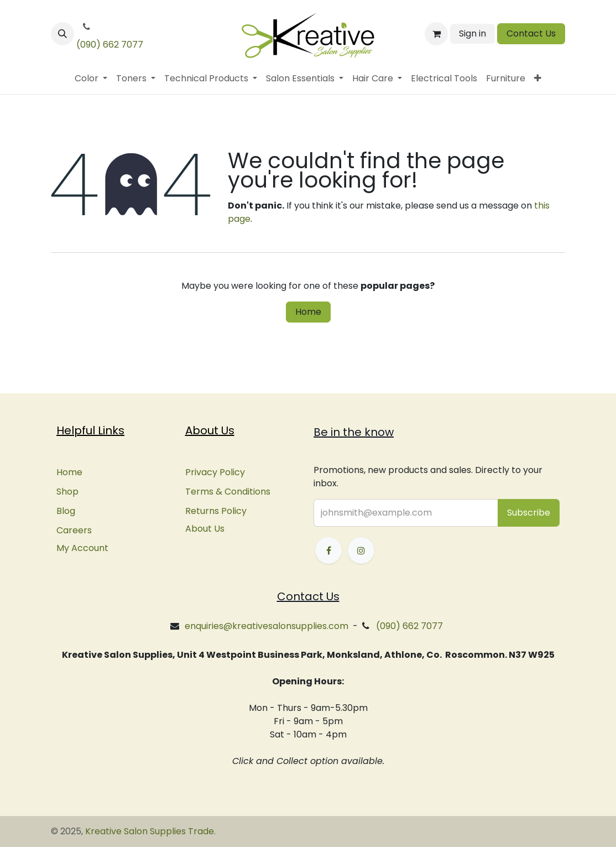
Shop (67, 492)
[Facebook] (328, 550)
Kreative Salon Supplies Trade (150, 831)
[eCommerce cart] (436, 34)
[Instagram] (361, 550)
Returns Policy (216, 511)
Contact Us (531, 33)
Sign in (473, 33)
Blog (66, 511)
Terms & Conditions (228, 492)
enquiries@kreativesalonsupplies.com (267, 626)
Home (308, 312)
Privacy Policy (215, 472)
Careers (74, 530)
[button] (62, 34)
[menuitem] (91, 79)
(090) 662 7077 (110, 45)
